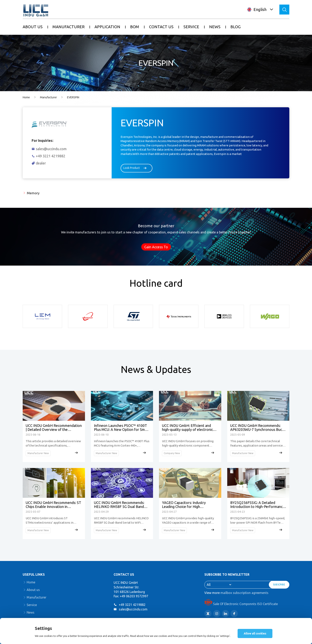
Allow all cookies (255, 633)
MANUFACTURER (69, 27)
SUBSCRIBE (279, 585)
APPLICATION (107, 27)
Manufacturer (48, 97)
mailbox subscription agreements (244, 593)
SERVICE (191, 27)
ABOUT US (33, 27)
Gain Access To (156, 247)
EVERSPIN (73, 97)
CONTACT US (161, 27)
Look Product (136, 168)
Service (32, 605)
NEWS (215, 27)
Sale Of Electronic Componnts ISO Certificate (241, 604)
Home (26, 97)
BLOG (235, 27)
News (31, 612)
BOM (135, 27)
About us (33, 590)
